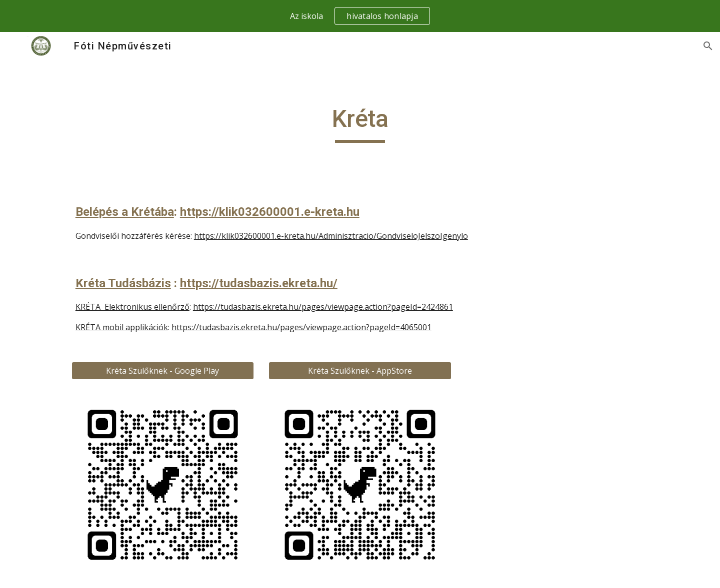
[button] (708, 46)
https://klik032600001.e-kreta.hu (270, 212)
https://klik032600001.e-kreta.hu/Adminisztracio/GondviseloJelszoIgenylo (331, 236)
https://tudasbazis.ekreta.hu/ (259, 283)
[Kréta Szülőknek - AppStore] (360, 371)
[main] (360, 123)
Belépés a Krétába (125, 212)
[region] (360, 16)
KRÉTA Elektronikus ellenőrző (132, 307)
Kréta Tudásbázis (123, 283)
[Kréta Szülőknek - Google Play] (163, 371)
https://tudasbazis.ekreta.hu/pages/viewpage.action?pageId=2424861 (323, 307)
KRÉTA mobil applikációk (122, 327)
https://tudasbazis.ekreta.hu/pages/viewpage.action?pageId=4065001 (301, 327)
